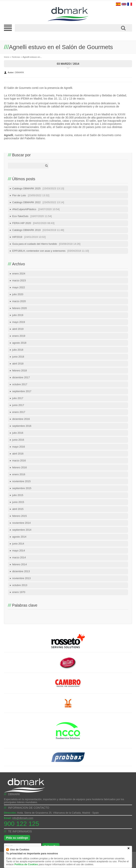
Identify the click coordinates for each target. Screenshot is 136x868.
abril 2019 (18, 329)
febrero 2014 (20, 564)
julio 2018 (18, 350)
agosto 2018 (19, 343)
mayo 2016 (19, 447)
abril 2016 (18, 454)
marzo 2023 (19, 280)
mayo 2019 (19, 322)
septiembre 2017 (22, 391)
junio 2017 (18, 405)
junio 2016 (18, 440)
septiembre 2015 (22, 488)
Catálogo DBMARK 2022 (38, 202)
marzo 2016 (19, 461)
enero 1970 (19, 592)
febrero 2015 (20, 516)
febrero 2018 (20, 370)
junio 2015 (18, 502)
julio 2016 (18, 433)
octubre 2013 (20, 585)
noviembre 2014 (21, 523)
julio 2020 (18, 294)
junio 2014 (18, 544)
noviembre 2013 (21, 578)
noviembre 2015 (21, 481)
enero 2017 (19, 412)
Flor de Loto (31, 195)
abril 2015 (18, 509)
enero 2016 (19, 474)
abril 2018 (18, 364)
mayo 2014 (19, 551)
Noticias (16, 57)
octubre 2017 (20, 384)
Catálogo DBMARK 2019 (38, 230)
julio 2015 (18, 495)
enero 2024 (19, 274)
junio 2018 (18, 357)
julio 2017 (18, 398)
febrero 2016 (20, 467)
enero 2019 (19, 336)
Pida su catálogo (17, 838)
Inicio (7, 57)
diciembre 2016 (21, 419)
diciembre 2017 (21, 377)
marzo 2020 (19, 301)
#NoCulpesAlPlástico (36, 209)
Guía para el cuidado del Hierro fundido (46, 244)
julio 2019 (18, 315)
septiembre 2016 (22, 426)
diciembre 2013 (21, 571)
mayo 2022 (19, 287)
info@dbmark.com (23, 818)
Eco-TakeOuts (32, 216)
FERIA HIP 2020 (33, 223)
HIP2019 (29, 237)
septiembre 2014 (22, 530)
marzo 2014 (19, 557)
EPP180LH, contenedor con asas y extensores (51, 251)
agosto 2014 (19, 537)
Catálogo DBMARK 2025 (38, 188)
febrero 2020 (20, 308)
